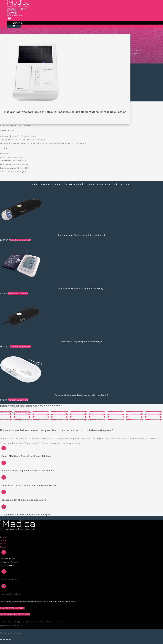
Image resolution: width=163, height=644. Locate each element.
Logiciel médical (17, 9)
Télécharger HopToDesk (14, 614)
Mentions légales (7, 622)
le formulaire (24, 412)
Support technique (12, 608)
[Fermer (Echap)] (10, 640)
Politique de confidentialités (26, 622)
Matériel (12, 13)
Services (13, 11)
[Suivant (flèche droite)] (4, 643)
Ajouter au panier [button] (20, 240)
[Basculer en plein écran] (4, 640)
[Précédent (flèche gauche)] (1, 643)
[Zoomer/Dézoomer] (1, 640)
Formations (14, 15)
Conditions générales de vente (49, 622)
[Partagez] (7, 640)
